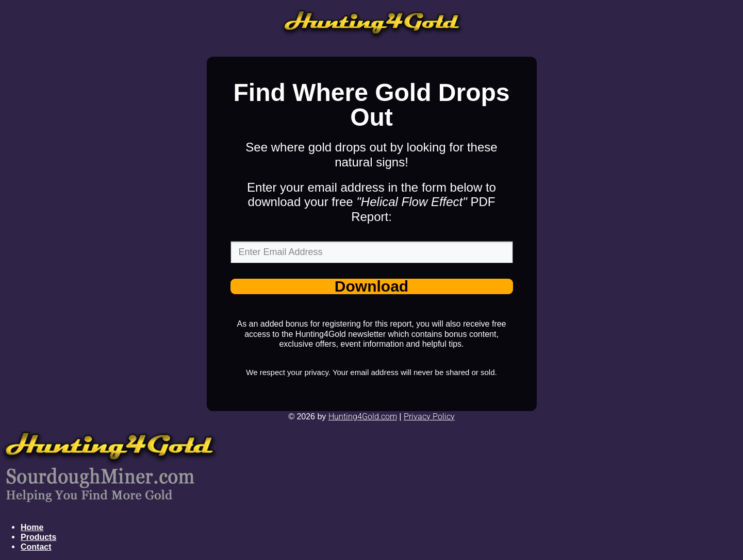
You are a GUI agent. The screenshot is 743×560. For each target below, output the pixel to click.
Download (371, 287)
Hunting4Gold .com (363, 417)
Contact (36, 547)
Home (32, 527)
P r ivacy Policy (429, 417)
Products (38, 537)
